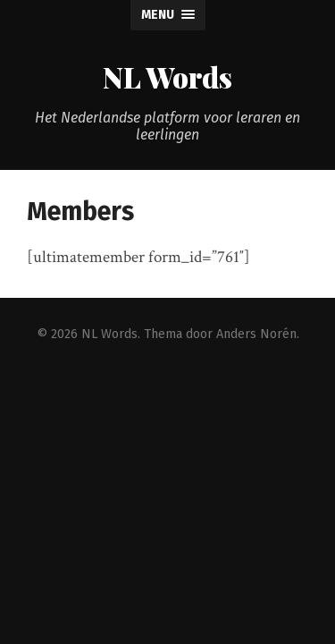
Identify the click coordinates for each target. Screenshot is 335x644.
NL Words (167, 76)
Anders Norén (256, 334)
